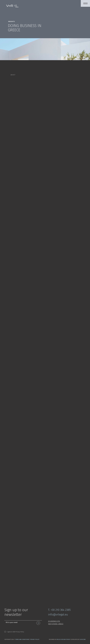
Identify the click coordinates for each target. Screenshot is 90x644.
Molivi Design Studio (63, 639)
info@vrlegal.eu (58, 614)
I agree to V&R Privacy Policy (15, 632)
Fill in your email (12, 622)
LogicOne (83, 639)
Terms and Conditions (22, 639)
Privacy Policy (35, 639)
